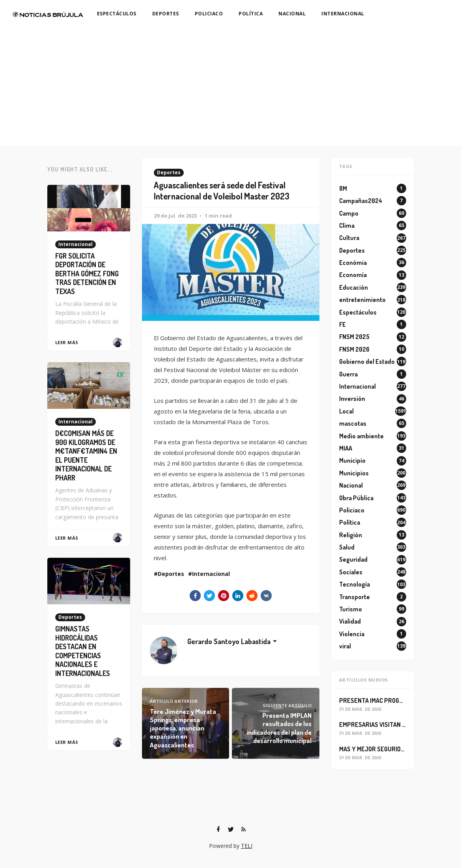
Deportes (169, 172)
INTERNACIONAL (343, 14)
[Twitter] (231, 829)
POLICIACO (209, 14)
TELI (247, 846)
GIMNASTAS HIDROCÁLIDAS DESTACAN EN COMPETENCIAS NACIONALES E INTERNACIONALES (83, 651)
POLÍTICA (251, 14)
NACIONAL (292, 14)
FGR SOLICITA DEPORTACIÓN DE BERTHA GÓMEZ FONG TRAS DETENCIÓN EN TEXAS (87, 274)
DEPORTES (166, 14)
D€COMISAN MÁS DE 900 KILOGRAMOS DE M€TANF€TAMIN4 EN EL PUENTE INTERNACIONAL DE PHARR (86, 455)
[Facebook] (218, 829)
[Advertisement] (230, 87)
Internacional (211, 574)
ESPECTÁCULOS (117, 14)
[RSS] (244, 829)
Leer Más (67, 342)
